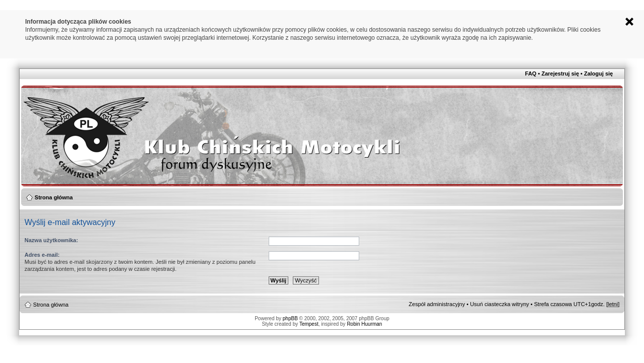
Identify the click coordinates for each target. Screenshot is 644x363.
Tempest (309, 324)
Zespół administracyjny (437, 304)
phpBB (290, 318)
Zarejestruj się (560, 74)
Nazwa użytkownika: (51, 240)
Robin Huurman (364, 324)
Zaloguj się (598, 74)
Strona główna (54, 197)
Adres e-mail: (42, 255)
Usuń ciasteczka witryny (499, 304)
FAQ (531, 74)
